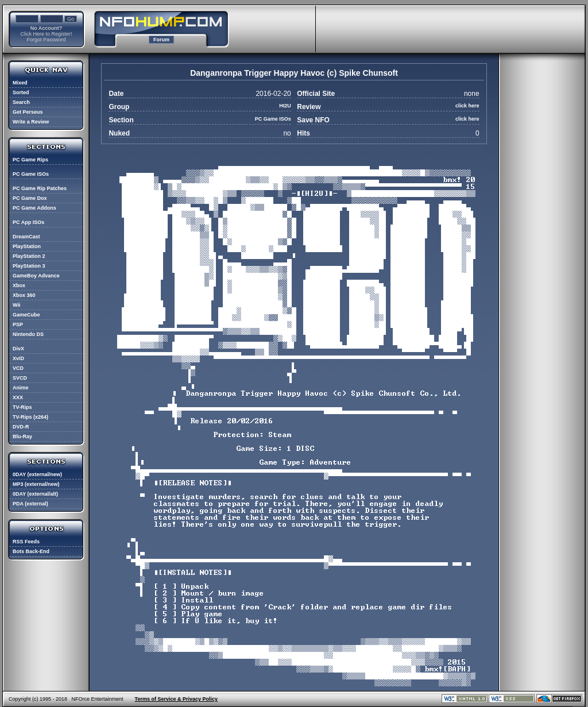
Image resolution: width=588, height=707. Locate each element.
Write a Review (31, 122)
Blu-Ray (22, 436)
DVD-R (21, 427)
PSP (18, 324)
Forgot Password (46, 40)
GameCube (26, 315)
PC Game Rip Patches (40, 188)
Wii (16, 305)
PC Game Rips (30, 160)
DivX (18, 349)
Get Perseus (28, 112)
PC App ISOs (28, 222)
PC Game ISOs (31, 174)
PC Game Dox (30, 198)
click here (467, 106)
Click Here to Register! (46, 34)
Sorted (21, 92)
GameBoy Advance (36, 276)
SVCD (20, 378)
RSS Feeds (26, 542)
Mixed (20, 83)
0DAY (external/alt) (35, 494)
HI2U (285, 106)
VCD (18, 368)
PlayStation (27, 246)
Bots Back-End (31, 551)
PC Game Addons (34, 208)
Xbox (19, 285)
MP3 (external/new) (36, 484)
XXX (18, 397)
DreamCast (26, 237)
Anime (21, 388)
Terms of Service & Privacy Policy (176, 699)
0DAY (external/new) (37, 474)
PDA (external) (30, 504)
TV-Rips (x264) (30, 417)
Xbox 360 (24, 295)
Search (21, 102)
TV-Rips (22, 407)
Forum (161, 40)
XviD (18, 358)
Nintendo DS (28, 334)
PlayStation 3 (29, 266)
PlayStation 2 (29, 256)
